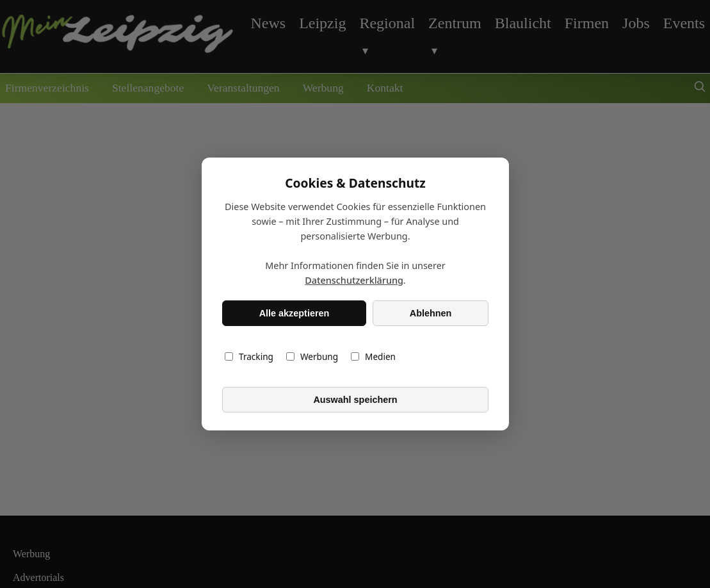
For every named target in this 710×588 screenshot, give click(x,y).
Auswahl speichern (355, 400)
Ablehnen (430, 313)
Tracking (249, 356)
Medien (373, 356)
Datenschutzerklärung (354, 280)
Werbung (311, 356)
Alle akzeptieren (294, 313)
